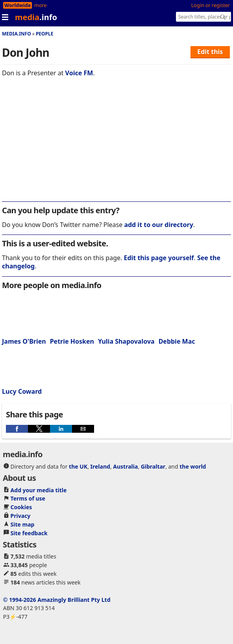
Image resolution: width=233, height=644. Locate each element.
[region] (116, 145)
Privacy (21, 516)
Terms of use (28, 498)
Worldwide (18, 5)
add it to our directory (158, 225)
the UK (78, 466)
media (36, 17)
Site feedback (29, 533)
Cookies (21, 507)
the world (193, 466)
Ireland (100, 466)
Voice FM (79, 73)
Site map (23, 524)
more (40, 5)
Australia (125, 466)
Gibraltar (153, 466)
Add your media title (39, 490)
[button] (17, 429)
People (45, 34)
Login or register (211, 5)
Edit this (210, 52)
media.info (17, 34)
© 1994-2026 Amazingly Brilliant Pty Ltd (57, 600)
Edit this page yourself (159, 258)
